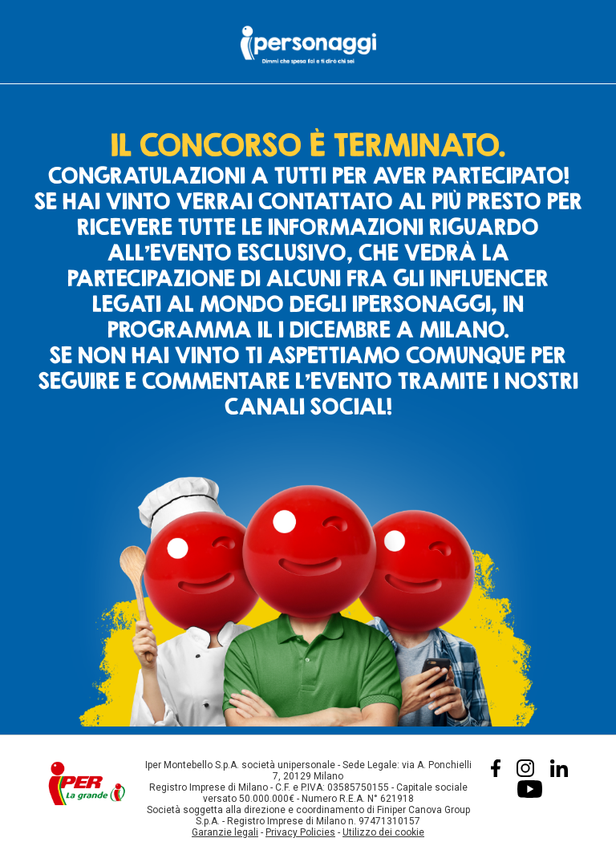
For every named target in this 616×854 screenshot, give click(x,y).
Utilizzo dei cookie (383, 832)
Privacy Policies (300, 832)
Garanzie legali (225, 832)
